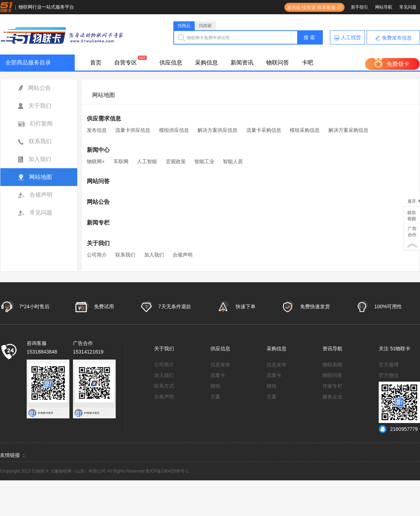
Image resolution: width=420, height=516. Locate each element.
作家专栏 (332, 386)
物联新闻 (332, 365)
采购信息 (206, 63)
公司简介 (97, 255)
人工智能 (147, 161)
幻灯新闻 (35, 123)
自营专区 (126, 63)
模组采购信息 (305, 130)
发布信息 (97, 130)
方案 (215, 397)
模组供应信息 (174, 130)
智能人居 (233, 161)
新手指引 (359, 7)
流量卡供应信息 (133, 130)
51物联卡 (400, 349)
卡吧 (308, 63)
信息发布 (220, 365)
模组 (215, 386)
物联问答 (278, 63)
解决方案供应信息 (217, 130)
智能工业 (204, 161)
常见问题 (408, 7)
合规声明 (35, 195)
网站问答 (98, 181)
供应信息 (171, 63)
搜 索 (309, 37)
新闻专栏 (98, 223)
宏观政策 (176, 161)
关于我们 (35, 106)
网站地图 (35, 177)
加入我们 (35, 159)
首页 (96, 63)
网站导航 (384, 7)
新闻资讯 (242, 63)
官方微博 (389, 365)
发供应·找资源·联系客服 (310, 7)
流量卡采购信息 (264, 130)
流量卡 (218, 375)
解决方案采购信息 (348, 130)
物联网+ (96, 161)
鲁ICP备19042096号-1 (167, 471)
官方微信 (389, 375)
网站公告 (35, 88)
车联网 (121, 161)
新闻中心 (98, 150)
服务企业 (332, 397)
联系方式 (164, 386)
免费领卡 (398, 64)
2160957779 (398, 429)
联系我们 (35, 141)
